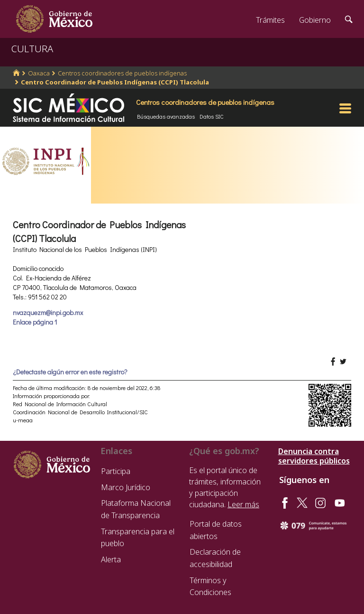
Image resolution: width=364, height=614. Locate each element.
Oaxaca (39, 73)
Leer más (243, 504)
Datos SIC (212, 116)
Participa (116, 471)
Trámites (270, 20)
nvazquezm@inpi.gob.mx (48, 312)
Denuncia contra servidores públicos (314, 456)
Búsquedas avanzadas (166, 116)
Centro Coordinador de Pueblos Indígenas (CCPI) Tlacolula (115, 82)
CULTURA (32, 49)
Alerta (111, 559)
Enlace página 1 (35, 322)
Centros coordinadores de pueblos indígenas (122, 73)
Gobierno (315, 20)
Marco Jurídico (126, 487)
